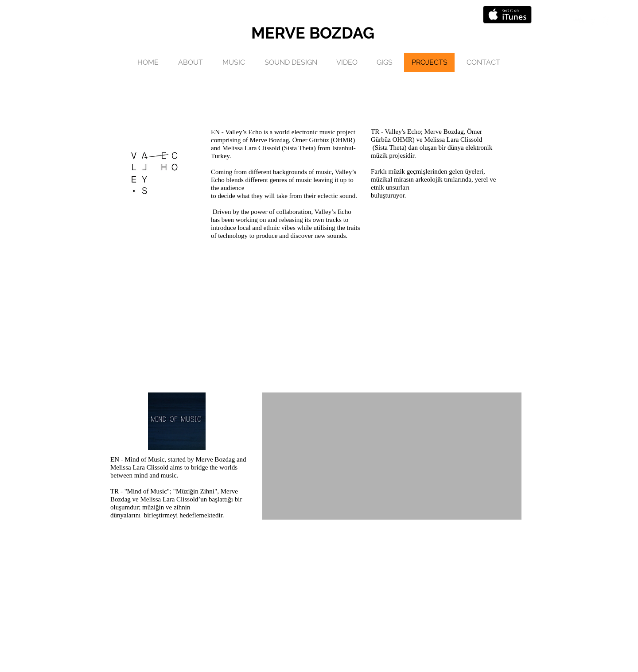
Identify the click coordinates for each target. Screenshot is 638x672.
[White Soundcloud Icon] (578, 21)
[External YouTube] (392, 456)
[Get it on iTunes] (507, 15)
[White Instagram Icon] (607, 21)
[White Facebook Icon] (593, 21)
